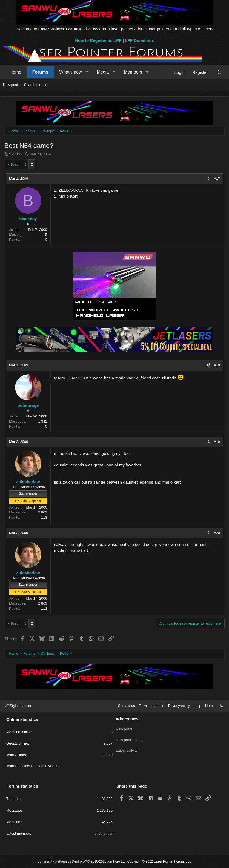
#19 (217, 442)
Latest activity (127, 748)
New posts (11, 85)
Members (133, 72)
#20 (217, 533)
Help (198, 706)
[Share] (208, 179)
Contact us (126, 706)
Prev (15, 164)
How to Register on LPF (98, 40)
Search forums (36, 85)
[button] (87, 72)
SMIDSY (16, 154)
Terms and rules (151, 706)
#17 (217, 178)
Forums (40, 72)
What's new (70, 72)
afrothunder (104, 833)
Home (15, 72)
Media (103, 72)
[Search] (219, 72)
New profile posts (130, 738)
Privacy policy (179, 706)
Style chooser (18, 706)
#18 (217, 365)
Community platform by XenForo (82, 861)
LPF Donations (139, 40)
